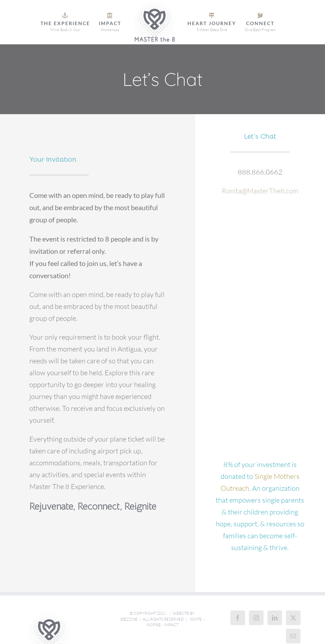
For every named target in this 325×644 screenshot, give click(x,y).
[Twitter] (293, 618)
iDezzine (129, 619)
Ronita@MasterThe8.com (260, 191)
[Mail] (293, 636)
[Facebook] (238, 618)
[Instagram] (256, 618)
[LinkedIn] (275, 618)
